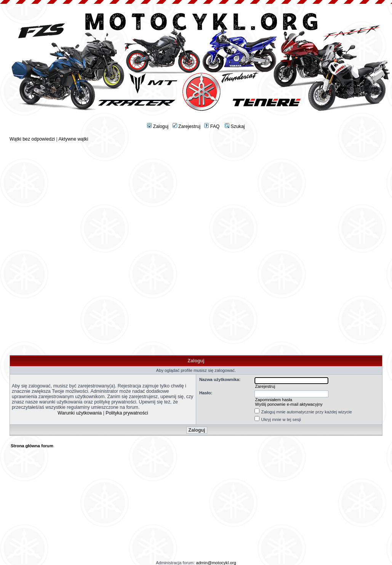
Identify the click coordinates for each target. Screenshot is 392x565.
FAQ (212, 126)
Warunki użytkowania (80, 413)
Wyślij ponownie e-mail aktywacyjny (289, 404)
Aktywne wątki (73, 139)
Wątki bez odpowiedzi (32, 139)
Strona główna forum (32, 446)
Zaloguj (158, 126)
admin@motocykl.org (216, 563)
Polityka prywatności (127, 413)
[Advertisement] (196, 195)
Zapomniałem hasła (274, 400)
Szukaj (235, 126)
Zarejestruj (187, 126)
